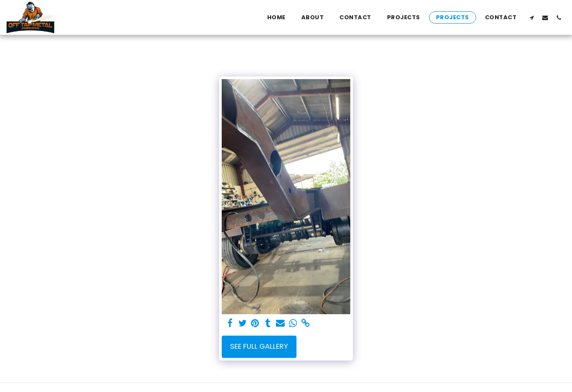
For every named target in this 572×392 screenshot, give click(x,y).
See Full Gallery (259, 346)
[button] (532, 17)
